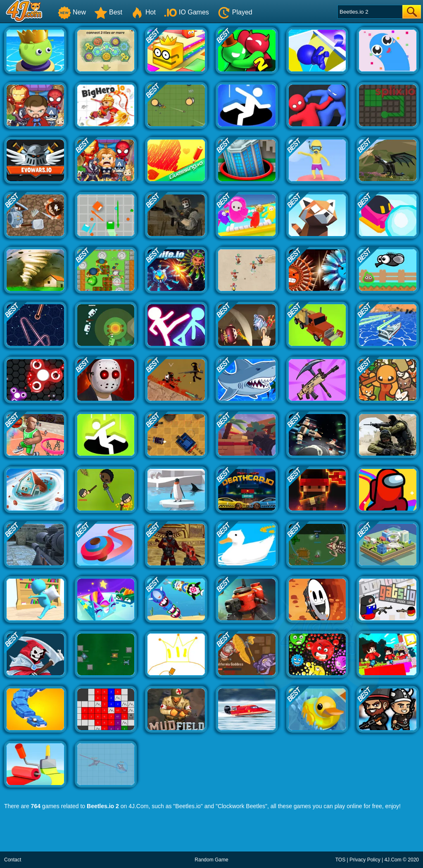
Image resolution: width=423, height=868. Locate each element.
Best (108, 12)
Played (235, 12)
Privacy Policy (365, 860)
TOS (340, 860)
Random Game (211, 860)
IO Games (187, 12)
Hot (143, 12)
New (72, 12)
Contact (13, 860)
